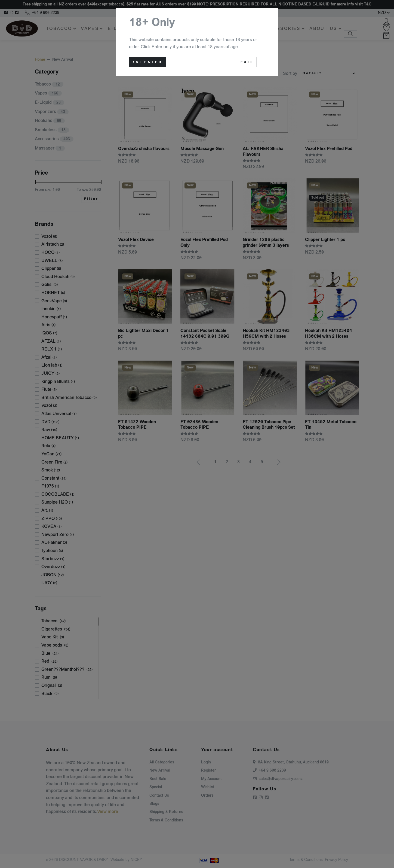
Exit (247, 62)
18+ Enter (147, 62)
